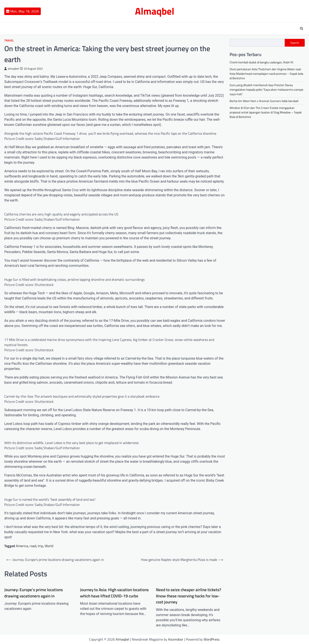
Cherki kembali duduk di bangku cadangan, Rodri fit (261, 62)
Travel (9, 40)
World (49, 546)
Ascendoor (176, 639)
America (22, 546)
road (33, 546)
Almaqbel (155, 11)
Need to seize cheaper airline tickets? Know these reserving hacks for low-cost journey (189, 596)
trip (40, 546)
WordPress (211, 639)
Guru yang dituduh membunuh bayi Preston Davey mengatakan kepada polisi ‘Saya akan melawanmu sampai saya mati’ (266, 89)
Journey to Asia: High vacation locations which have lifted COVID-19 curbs (114, 593)
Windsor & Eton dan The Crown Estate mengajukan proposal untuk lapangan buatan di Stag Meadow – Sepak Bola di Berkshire (266, 112)
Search (295, 43)
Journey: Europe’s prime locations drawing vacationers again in (34, 593)
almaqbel (12, 69)
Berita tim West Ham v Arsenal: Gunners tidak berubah (264, 101)
